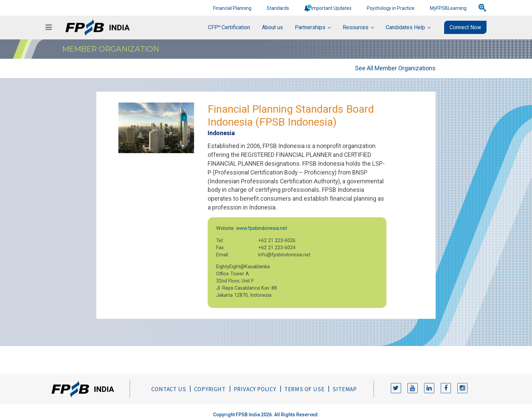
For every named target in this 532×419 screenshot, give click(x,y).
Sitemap (345, 389)
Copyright (210, 389)
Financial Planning (232, 8)
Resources (356, 27)
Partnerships (310, 27)
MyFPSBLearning (448, 8)
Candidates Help (405, 27)
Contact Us (169, 389)
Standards (278, 8)
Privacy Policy (255, 389)
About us (272, 27)
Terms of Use (305, 389)
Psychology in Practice (391, 8)
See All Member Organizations (395, 68)
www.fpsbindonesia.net (262, 228)
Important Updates (331, 8)
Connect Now (465, 27)
